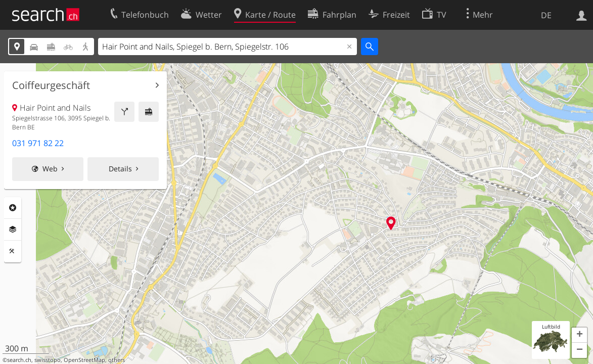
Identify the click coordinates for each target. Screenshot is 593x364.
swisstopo (48, 360)
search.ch (19, 360)
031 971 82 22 (38, 143)
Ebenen (13, 230)
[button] (579, 335)
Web (50, 169)
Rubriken (13, 208)
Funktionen (13, 251)
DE (546, 15)
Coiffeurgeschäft (51, 85)
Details (120, 169)
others (117, 360)
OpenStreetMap (84, 360)
